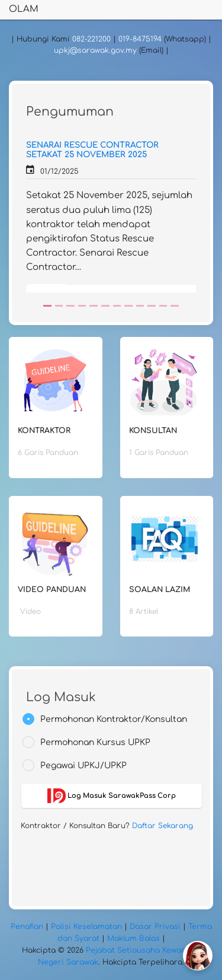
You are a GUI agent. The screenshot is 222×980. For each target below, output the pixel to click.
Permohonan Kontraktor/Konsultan (114, 719)
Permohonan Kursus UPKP (95, 742)
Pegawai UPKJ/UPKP (83, 766)
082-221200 (91, 39)
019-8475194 (140, 39)
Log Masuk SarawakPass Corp (112, 796)
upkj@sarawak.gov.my (95, 50)
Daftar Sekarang (163, 826)
